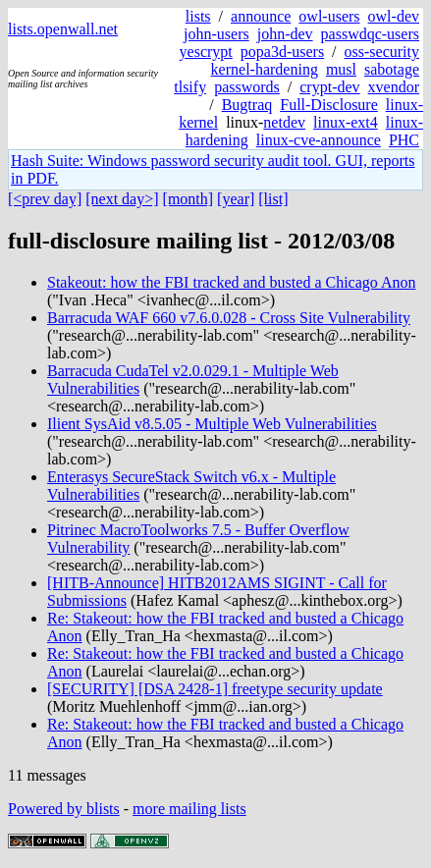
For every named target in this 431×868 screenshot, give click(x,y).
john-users (216, 34)
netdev (284, 122)
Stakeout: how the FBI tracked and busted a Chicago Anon (231, 282)
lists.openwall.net (63, 29)
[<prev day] (45, 199)
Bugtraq (247, 105)
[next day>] (122, 199)
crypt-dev (329, 87)
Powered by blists (64, 809)
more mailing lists (189, 809)
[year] (236, 199)
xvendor (394, 87)
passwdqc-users (370, 34)
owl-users (329, 16)
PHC (404, 140)
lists (198, 16)
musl (341, 69)
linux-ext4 (346, 122)
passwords (247, 87)
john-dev (285, 34)
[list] (273, 199)
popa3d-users (282, 52)
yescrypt (206, 52)
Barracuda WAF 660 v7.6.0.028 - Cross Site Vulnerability (229, 318)
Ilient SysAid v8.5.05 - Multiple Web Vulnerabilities (212, 424)
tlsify (190, 87)
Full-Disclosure (329, 105)
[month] (189, 199)
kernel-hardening (265, 69)
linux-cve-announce (319, 140)
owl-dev (394, 16)
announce (261, 16)
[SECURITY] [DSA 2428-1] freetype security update (215, 689)
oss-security (382, 52)
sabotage (392, 69)
